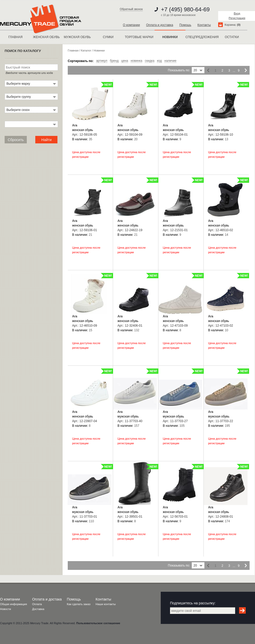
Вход (237, 13)
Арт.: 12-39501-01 (130, 517)
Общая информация (14, 604)
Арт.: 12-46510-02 (221, 230)
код (159, 61)
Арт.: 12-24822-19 (130, 230)
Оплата (37, 604)
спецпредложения (201, 37)
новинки (170, 37)
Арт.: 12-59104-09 (130, 135)
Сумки (108, 37)
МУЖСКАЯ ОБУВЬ (77, 37)
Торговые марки (139, 37)
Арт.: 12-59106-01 (85, 230)
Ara (75, 125)
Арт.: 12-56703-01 (175, 517)
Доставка (38, 609)
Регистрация (237, 18)
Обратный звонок (131, 9)
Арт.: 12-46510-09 (85, 326)
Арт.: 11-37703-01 (85, 517)
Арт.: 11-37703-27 (175, 421)
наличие (170, 61)
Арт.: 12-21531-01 (175, 230)
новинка (136, 61)
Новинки (99, 50)
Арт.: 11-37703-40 (130, 421)
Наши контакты (106, 604)
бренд (114, 61)
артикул (102, 61)
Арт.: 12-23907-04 (85, 421)
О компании (131, 25)
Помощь (185, 25)
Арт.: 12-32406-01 (130, 326)
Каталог (86, 50)
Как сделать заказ (79, 604)
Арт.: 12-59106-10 (221, 135)
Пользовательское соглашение (98, 623)
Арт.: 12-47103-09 (175, 326)
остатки (232, 37)
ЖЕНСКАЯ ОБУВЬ (46, 37)
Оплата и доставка (160, 25)
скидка (150, 61)
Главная (15, 37)
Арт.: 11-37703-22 (221, 421)
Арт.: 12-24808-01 (221, 517)
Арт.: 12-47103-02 (221, 326)
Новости (6, 609)
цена (125, 61)
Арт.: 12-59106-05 (85, 135)
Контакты (204, 25)
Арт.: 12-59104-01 (175, 135)
